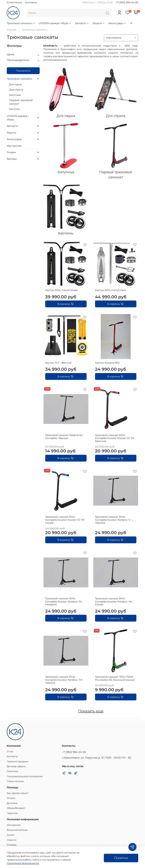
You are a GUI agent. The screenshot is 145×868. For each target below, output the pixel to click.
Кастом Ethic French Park (110, 290)
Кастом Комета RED (107, 363)
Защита (99, 23)
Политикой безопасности (23, 863)
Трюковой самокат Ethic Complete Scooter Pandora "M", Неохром (64, 601)
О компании (14, 2)
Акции (11, 835)
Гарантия (12, 813)
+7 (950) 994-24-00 (127, 2)
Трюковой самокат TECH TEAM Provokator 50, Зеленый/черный (115, 678)
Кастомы (15, 109)
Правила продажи (17, 761)
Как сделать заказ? (18, 793)
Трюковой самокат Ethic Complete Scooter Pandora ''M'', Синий (114, 601)
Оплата (11, 798)
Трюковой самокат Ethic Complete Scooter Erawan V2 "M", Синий (65, 520)
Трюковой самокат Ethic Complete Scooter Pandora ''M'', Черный (64, 680)
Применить (23, 71)
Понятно (121, 858)
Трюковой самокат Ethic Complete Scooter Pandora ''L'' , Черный (114, 520)
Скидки (11, 152)
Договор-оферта (16, 766)
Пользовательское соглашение (25, 776)
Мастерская (14, 146)
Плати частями (15, 781)
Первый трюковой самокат (21, 102)
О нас (10, 751)
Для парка (15, 84)
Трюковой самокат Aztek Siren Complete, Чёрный (64, 437)
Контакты (31, 2)
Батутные (15, 95)
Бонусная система (17, 830)
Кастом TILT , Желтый (58, 363)
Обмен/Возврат (16, 808)
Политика (12, 771)
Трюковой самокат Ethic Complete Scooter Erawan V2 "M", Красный (115, 438)
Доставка (12, 803)
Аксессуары (117, 23)
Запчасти (82, 23)
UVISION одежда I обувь (55, 23)
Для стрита (16, 90)
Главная (12, 30)
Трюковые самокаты (21, 23)
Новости (12, 840)
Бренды (12, 159)
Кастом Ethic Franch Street (61, 290)
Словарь (12, 845)
